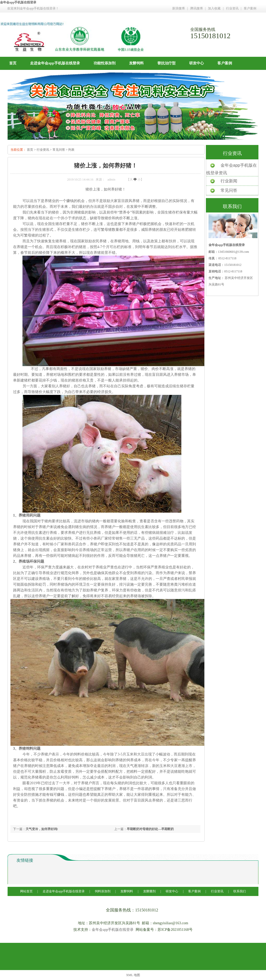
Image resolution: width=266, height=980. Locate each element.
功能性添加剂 (105, 63)
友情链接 (25, 860)
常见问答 (59, 150)
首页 (13, 63)
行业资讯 (232, 8)
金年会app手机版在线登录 (18, 2)
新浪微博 (178, 8)
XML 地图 (133, 975)
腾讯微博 (196, 8)
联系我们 (240, 891)
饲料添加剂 (103, 891)
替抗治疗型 (166, 63)
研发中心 (196, 63)
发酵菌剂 (149, 891)
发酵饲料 (136, 63)
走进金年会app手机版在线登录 (55, 63)
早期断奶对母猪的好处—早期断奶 (150, 829)
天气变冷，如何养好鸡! (42, 829)
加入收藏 (214, 8)
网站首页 (27, 891)
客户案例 (250, 8)
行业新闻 (229, 181)
